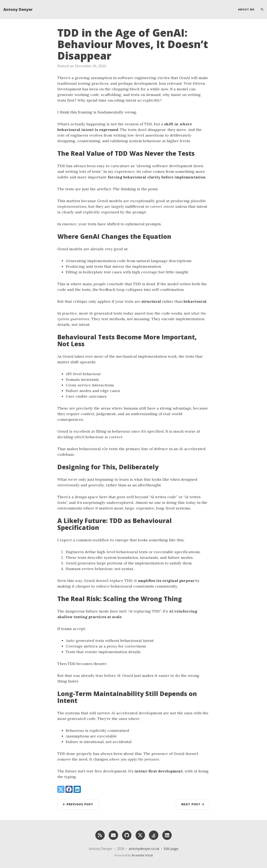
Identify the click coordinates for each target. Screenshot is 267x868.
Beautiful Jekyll (142, 855)
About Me (246, 9)
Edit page (171, 849)
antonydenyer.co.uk (144, 849)
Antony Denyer (18, 9)
